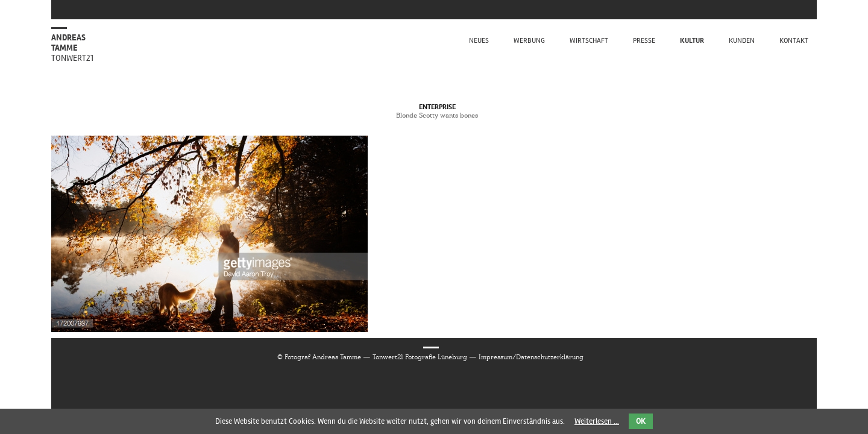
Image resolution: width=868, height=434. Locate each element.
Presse (644, 40)
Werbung (529, 40)
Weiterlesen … (597, 421)
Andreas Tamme (72, 48)
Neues (479, 40)
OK (641, 421)
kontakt (794, 40)
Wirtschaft (589, 40)
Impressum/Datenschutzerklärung (531, 357)
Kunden (742, 40)
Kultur (692, 41)
